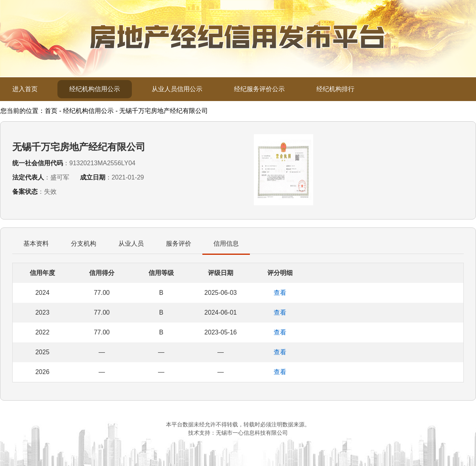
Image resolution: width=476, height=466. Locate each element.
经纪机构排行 (335, 89)
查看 (280, 293)
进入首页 (25, 89)
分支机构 (84, 244)
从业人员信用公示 (177, 89)
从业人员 (131, 244)
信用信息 (226, 244)
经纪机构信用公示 (95, 89)
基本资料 (36, 244)
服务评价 (179, 244)
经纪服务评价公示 (259, 89)
